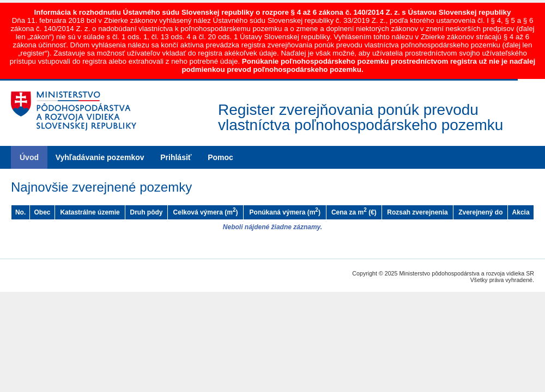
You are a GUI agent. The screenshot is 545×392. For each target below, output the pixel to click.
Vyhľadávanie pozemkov (100, 157)
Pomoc (220, 157)
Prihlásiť (176, 157)
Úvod (29, 157)
